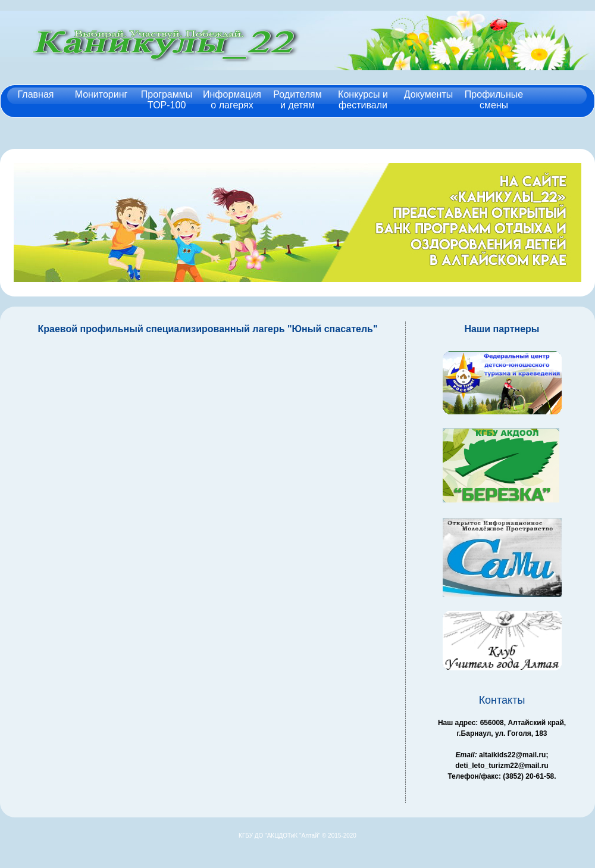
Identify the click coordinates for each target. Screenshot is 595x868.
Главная (36, 94)
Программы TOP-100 (167, 99)
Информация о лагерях (232, 99)
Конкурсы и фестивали (363, 99)
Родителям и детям (297, 99)
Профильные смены (494, 99)
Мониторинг (101, 94)
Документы (428, 94)
